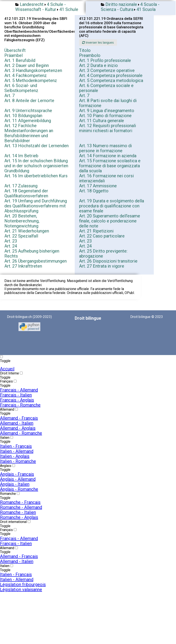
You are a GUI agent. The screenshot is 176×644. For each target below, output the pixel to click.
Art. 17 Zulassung (21, 186)
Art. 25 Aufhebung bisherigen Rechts (32, 254)
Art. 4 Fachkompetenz (26, 75)
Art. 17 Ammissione (98, 186)
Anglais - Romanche (19, 489)
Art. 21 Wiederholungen (27, 231)
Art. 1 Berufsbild (20, 60)
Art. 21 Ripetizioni (96, 231)
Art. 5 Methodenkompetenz (31, 80)
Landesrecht (32, 4)
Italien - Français (16, 446)
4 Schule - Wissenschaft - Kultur (41, 7)
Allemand (7, 409)
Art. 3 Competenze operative (107, 70)
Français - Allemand (19, 390)
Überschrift (15, 50)
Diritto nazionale (121, 4)
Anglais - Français (17, 474)
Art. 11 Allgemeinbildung (28, 121)
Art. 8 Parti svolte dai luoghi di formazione (108, 103)
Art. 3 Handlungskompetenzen (33, 70)
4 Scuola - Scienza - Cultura (130, 7)
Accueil (7, 369)
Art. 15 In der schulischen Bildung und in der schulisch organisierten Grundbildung (36, 166)
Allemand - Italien (17, 423)
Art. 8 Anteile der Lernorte (29, 101)
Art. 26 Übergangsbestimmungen (36, 261)
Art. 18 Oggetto (94, 191)
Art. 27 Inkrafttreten (23, 266)
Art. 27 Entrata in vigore (102, 266)
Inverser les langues (98, 43)
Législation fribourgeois (23, 584)
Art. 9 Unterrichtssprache (28, 111)
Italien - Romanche (18, 461)
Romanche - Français (20, 502)
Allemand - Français (19, 418)
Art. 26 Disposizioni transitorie (108, 261)
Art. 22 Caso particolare (102, 236)
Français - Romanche (20, 405)
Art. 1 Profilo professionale (105, 60)
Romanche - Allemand (21, 507)
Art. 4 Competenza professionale (111, 75)
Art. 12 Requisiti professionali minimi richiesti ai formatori (107, 128)
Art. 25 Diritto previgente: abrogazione (103, 254)
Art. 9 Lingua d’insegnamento (107, 111)
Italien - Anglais (15, 456)
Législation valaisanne (21, 589)
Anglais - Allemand (18, 479)
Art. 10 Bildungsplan (23, 116)
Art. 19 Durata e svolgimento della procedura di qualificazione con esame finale (112, 206)
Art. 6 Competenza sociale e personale (106, 88)
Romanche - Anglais (19, 517)
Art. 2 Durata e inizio (98, 65)
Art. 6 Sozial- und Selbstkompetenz (21, 88)
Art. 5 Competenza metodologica (111, 80)
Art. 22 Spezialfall (21, 236)
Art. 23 (11, 241)
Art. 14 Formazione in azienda (108, 156)
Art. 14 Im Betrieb (21, 156)
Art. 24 (11, 246)
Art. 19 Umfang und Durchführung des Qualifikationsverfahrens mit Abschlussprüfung (36, 206)
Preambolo (90, 55)
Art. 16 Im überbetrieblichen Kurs (36, 176)
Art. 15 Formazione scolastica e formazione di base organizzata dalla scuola (110, 166)
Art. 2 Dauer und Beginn (27, 65)
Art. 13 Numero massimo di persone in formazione (105, 148)
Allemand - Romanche (21, 433)
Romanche (8, 494)
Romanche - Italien (18, 512)
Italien (5, 438)
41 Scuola (146, 9)
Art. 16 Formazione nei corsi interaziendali (106, 178)
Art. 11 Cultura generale (102, 121)
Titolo (85, 50)
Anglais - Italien (15, 484)
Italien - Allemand (17, 451)
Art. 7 (9, 96)
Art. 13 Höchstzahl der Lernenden (36, 146)
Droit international (13, 522)
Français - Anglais (17, 400)
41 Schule (69, 9)
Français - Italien (16, 395)
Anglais (6, 466)
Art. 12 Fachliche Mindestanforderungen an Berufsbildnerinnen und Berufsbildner (29, 133)
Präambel (14, 55)
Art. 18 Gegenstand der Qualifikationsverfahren (26, 193)
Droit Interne (9, 373)
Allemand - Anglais (18, 428)
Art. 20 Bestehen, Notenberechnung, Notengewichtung (22, 221)
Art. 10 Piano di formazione (105, 116)
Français (6, 381)
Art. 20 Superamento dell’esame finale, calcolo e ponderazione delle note (110, 221)
